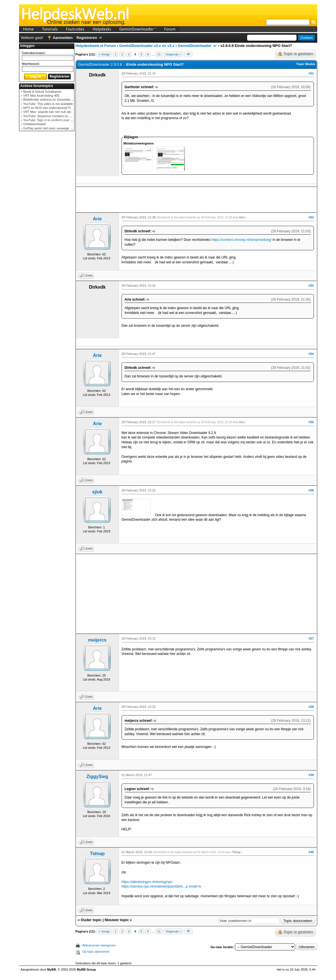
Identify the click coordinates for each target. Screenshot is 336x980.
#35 (311, 422)
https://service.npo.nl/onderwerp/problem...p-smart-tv (161, 886)
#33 (311, 286)
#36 (311, 490)
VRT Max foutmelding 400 (41, 96)
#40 (311, 852)
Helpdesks (102, 29)
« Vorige (104, 54)
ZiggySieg (97, 777)
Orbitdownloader (34, 124)
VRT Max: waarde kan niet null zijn (47, 112)
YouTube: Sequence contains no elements (52, 116)
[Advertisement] (47, 223)
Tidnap (97, 854)
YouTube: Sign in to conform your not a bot (52, 120)
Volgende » (173, 54)
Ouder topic (91, 920)
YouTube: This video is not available (48, 104)
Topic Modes (306, 64)
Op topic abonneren (96, 952)
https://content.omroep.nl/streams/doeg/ (242, 240)
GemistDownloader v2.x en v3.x (147, 46)
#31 (311, 73)
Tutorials (50, 29)
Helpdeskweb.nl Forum (96, 46)
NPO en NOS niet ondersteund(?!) (47, 108)
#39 (311, 775)
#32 (311, 217)
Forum (170, 29)
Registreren (87, 38)
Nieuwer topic (117, 920)
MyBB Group (86, 969)
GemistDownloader (138, 29)
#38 (311, 707)
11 (159, 54)
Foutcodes (75, 29)
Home (28, 29)
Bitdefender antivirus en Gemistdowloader (52, 100)
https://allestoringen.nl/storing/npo (147, 882)
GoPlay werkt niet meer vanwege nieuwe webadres (58, 128)
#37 (311, 638)
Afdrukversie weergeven (99, 945)
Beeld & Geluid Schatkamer (42, 92)
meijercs (97, 640)
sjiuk (97, 492)
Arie (97, 219)
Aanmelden (63, 38)
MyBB (52, 969)
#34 (311, 354)
